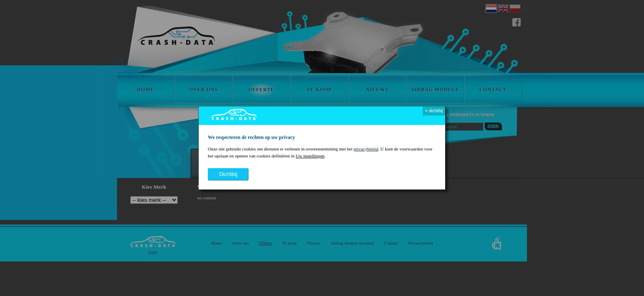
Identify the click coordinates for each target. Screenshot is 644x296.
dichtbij (228, 174)
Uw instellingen (310, 156)
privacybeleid (366, 149)
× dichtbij (434, 111)
